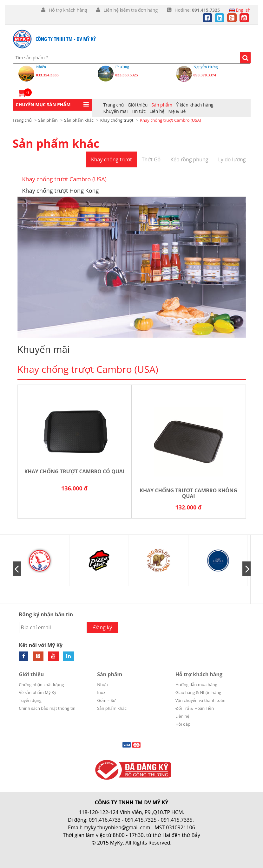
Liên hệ (157, 111)
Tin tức (139, 111)
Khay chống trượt (112, 159)
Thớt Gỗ (151, 159)
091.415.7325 (141, 820)
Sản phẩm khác (56, 143)
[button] (52, 105)
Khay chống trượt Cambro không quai (188, 493)
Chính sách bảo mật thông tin (47, 708)
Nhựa (102, 684)
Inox (101, 692)
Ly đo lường (232, 159)
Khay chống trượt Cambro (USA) (64, 179)
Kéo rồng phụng (189, 159)
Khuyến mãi (116, 111)
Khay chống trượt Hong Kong (61, 191)
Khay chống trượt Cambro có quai (74, 472)
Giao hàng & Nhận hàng (198, 692)
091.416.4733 (105, 820)
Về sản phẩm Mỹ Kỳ (38, 692)
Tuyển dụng (30, 700)
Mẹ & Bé (177, 111)
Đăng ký (103, 627)
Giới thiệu (32, 674)
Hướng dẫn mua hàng (196, 684)
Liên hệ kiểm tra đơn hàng (130, 10)
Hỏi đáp (183, 724)
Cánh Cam (151, 850)
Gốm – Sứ (106, 700)
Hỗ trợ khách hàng (68, 10)
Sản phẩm (162, 105)
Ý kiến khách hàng (195, 105)
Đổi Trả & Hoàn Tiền (195, 708)
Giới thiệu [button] (138, 105)
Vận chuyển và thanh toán (201, 700)
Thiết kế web (114, 850)
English (240, 10)
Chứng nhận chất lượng (42, 684)
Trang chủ (114, 105)
